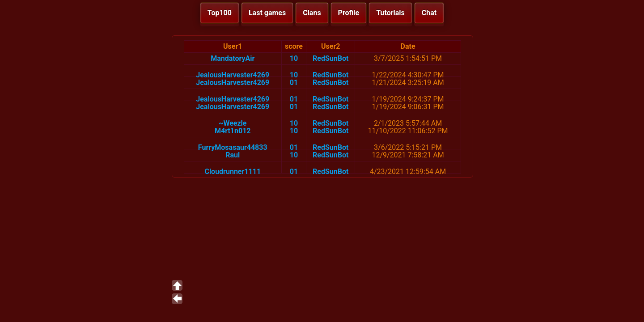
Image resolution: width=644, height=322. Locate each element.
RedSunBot (330, 58)
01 (294, 83)
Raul (233, 155)
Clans (312, 13)
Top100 (220, 13)
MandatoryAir (233, 58)
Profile (349, 13)
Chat (429, 13)
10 (294, 58)
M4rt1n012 (233, 131)
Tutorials (390, 13)
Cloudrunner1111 (233, 172)
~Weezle (233, 123)
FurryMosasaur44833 (233, 147)
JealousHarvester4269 (233, 75)
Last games (267, 13)
